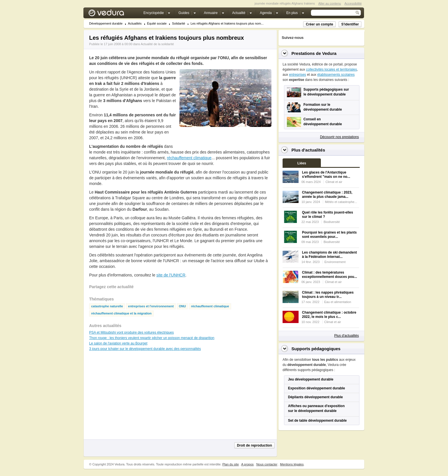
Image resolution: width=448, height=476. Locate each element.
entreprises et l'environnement (151, 306)
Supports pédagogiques (316, 349)
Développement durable (106, 24)
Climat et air (334, 182)
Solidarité (179, 24)
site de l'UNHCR (171, 275)
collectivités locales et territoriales (331, 69)
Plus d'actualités (347, 336)
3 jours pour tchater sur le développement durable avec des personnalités (145, 349)
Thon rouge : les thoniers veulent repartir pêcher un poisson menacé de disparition (152, 338)
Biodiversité (332, 222)
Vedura (113, 14)
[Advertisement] (225, 140)
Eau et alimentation (338, 302)
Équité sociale (157, 24)
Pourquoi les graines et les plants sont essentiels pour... (329, 235)
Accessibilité (353, 3)
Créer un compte (319, 24)
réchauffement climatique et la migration (121, 313)
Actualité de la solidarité (157, 44)
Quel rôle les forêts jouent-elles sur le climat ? (328, 215)
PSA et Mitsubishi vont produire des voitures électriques (131, 332)
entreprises (298, 75)
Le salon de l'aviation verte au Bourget (118, 343)
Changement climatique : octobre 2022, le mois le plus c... (329, 315)
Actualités (135, 24)
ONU (182, 306)
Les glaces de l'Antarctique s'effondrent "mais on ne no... (326, 175)
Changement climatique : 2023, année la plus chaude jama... (327, 195)
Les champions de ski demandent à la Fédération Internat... (329, 255)
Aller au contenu (330, 3)
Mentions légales (292, 464)
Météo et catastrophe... (341, 202)
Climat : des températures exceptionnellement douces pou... (330, 275)
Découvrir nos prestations (339, 137)
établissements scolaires (336, 75)
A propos (247, 464)
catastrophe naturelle (107, 306)
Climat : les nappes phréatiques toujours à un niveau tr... (328, 295)
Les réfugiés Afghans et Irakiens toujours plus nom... (227, 24)
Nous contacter (267, 464)
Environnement (335, 262)
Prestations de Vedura (314, 53)
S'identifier (350, 24)
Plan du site (230, 464)
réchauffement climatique (189, 158)
